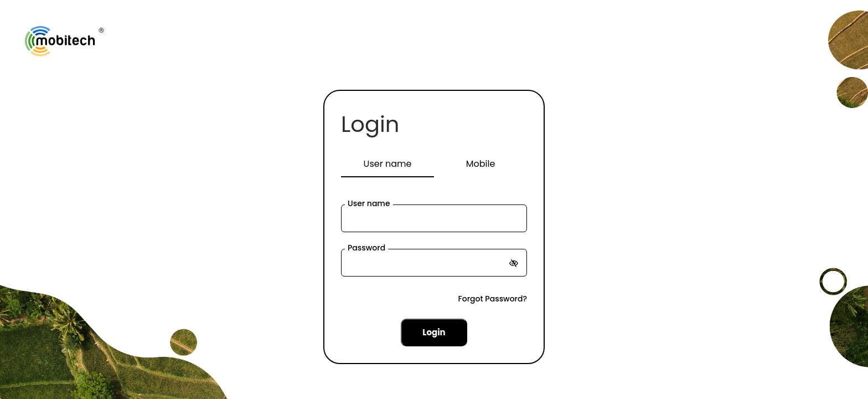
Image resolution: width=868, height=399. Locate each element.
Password (366, 248)
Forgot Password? (493, 299)
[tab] (387, 165)
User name (369, 203)
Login (370, 124)
